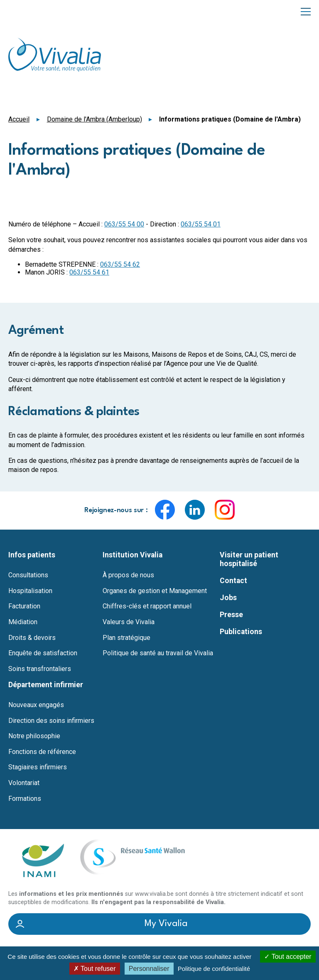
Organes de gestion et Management (155, 591)
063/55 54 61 (89, 272)
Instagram (225, 510)
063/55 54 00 (124, 224)
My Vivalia (166, 924)
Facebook (165, 510)
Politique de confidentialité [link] (214, 969)
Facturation (24, 606)
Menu (306, 11)
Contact (233, 581)
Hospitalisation (30, 591)
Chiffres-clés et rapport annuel (147, 606)
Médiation (23, 622)
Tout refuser (95, 969)
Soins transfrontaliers (40, 669)
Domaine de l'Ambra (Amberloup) (94, 119)
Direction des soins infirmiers (51, 721)
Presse (231, 615)
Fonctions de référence (42, 752)
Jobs (228, 598)
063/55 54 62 (120, 264)
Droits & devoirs (32, 638)
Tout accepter (288, 957)
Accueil (19, 119)
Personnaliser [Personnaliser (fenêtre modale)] (149, 969)
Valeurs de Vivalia (129, 622)
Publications (241, 632)
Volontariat (24, 783)
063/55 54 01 (201, 224)
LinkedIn (195, 510)
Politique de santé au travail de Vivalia (158, 653)
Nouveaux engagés (36, 705)
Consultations (28, 575)
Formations (25, 799)
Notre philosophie (34, 736)
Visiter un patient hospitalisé (249, 559)
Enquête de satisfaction (43, 653)
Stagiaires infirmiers (38, 767)
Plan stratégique (126, 638)
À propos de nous (128, 575)
